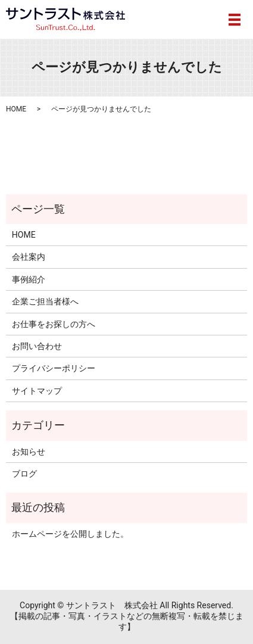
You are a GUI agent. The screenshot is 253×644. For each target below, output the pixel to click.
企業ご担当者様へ (45, 301)
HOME (16, 109)
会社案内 (29, 257)
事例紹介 (29, 279)
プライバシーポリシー (54, 368)
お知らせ (29, 452)
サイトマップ (37, 391)
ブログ (24, 474)
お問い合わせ (37, 346)
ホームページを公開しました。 (70, 534)
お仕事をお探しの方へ (54, 324)
